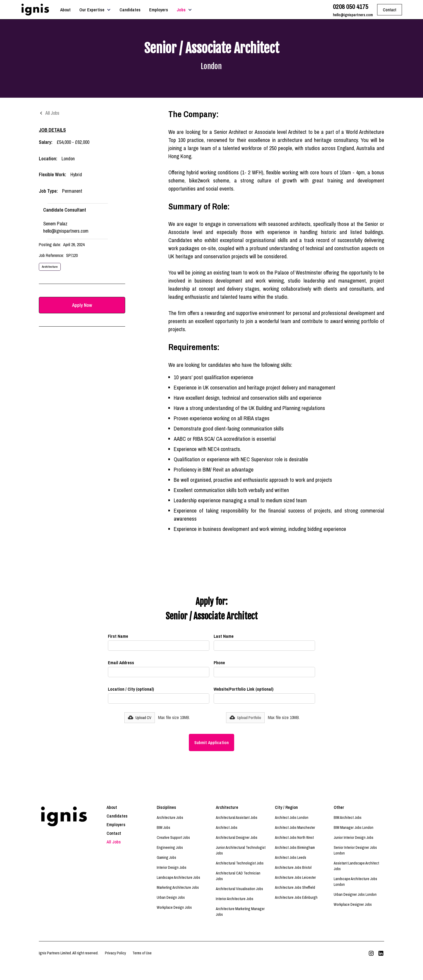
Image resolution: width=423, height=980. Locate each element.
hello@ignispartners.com (353, 15)
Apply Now (82, 305)
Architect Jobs (227, 828)
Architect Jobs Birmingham (295, 847)
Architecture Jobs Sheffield (295, 887)
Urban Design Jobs (171, 897)
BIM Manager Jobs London (354, 828)
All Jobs (114, 842)
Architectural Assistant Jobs (237, 818)
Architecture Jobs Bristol (293, 867)
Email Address (121, 663)
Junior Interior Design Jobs (354, 837)
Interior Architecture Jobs (235, 899)
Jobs (181, 10)
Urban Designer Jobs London (355, 894)
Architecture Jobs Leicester (295, 877)
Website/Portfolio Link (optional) (244, 689)
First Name (118, 636)
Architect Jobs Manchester (295, 828)
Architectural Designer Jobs (237, 837)
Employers (159, 10)
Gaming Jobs (166, 857)
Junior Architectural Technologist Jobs (241, 850)
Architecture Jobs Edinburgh (296, 897)
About (65, 10)
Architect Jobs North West (294, 837)
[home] (35, 10)
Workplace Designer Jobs (353, 904)
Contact (114, 833)
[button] (95, 10)
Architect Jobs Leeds (291, 857)
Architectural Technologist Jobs (240, 863)
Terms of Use (142, 953)
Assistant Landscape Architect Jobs (356, 866)
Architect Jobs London (292, 818)
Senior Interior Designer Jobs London (355, 850)
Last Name (224, 636)
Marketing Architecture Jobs (178, 887)
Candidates (130, 10)
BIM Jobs (163, 828)
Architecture (50, 267)
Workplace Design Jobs (174, 907)
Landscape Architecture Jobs (178, 877)
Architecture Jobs (170, 818)
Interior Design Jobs (172, 867)
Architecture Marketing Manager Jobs (240, 912)
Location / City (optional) (131, 689)
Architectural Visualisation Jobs (239, 889)
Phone (219, 663)
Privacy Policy (115, 953)
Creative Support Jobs (173, 837)
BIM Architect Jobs (348, 818)
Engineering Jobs (170, 847)
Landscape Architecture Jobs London (355, 882)
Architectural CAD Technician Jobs (238, 876)
